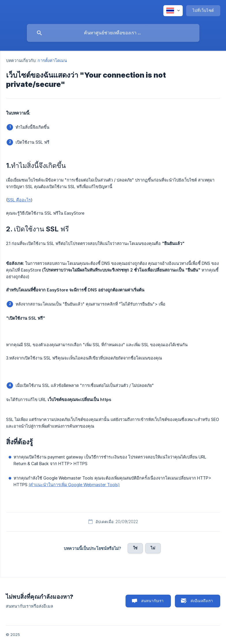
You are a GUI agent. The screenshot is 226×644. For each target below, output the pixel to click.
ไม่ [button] (153, 548)
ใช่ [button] (135, 548)
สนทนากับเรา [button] (152, 601)
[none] (173, 11)
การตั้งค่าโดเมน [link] (52, 60)
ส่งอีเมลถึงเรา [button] (202, 601)
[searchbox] (113, 33)
